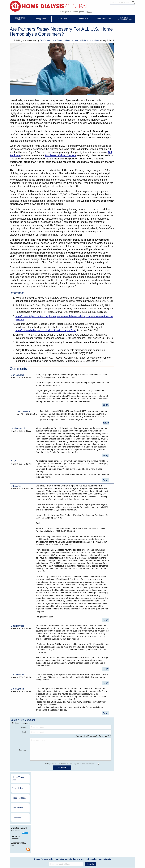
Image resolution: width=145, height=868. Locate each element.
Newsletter (121, 72)
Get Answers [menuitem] (83, 19)
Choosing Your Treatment (48, 836)
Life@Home (42, 831)
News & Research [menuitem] (104, 19)
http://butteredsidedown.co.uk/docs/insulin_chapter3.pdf (46, 330)
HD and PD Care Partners (122, 849)
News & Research (69, 831)
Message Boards (118, 831)
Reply (106, 405)
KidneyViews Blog (122, 33)
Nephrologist (121, 838)
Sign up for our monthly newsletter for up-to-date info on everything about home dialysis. (72, 778)
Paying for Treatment (22, 847)
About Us (90, 831)
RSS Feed (132, 104)
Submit (62, 768)
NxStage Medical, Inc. (87, 807)
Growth (92, 838)
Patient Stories (45, 842)
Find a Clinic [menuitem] (62, 19)
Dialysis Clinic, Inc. (115, 811)
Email (24, 732)
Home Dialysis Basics (22, 831)
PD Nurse (120, 840)
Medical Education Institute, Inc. (79, 867)
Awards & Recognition (96, 836)
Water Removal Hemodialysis (25, 836)
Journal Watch (123, 62)
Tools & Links (20, 849)
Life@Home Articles (46, 840)
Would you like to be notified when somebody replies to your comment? (69, 764)
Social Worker (121, 844)
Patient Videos (45, 845)
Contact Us (93, 834)
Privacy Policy (94, 849)
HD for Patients (122, 852)
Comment (22, 750)
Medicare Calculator (22, 845)
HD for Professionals (123, 854)
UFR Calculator (20, 834)
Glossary (92, 851)
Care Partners (45, 834)
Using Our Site (94, 845)
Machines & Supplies (22, 842)
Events (67, 834)
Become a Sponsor (42, 812)
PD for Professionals (123, 858)
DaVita (110, 807)
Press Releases (124, 52)
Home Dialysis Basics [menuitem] (20, 19)
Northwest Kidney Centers (61, 155)
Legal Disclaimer (95, 840)
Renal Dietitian (121, 842)
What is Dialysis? (21, 838)
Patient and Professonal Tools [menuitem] (125, 19)
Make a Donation (95, 842)
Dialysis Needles (45, 838)
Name (24, 727)
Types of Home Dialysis (23, 840)
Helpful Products (45, 847)
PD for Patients (122, 856)
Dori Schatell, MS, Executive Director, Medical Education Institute (69, 40)
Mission (92, 847)
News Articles (123, 43)
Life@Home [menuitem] (41, 19)
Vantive (110, 815)
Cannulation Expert (123, 836)
